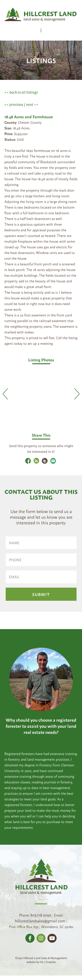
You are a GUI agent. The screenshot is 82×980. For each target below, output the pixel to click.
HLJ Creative (48, 963)
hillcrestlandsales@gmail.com (40, 922)
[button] (41, 30)
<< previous (14, 105)
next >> (32, 105)
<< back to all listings (21, 92)
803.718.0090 (41, 916)
